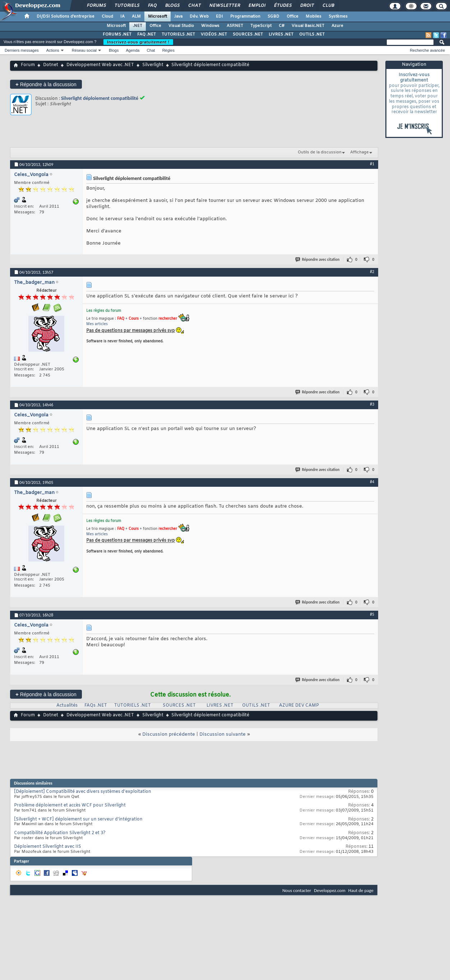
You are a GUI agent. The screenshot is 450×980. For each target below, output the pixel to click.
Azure (337, 26)
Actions (53, 50)
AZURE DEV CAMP (299, 706)
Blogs (172, 6)
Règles (168, 50)
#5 (372, 614)
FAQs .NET (96, 706)
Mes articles (97, 324)
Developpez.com (330, 890)
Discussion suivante (222, 734)
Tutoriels (127, 6)
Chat (194, 6)
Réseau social (84, 50)
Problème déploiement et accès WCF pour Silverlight (70, 805)
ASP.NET (235, 26)
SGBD (273, 17)
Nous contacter (297, 890)
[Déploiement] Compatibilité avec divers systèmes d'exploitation (83, 792)
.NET (138, 26)
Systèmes (338, 17)
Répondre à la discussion (46, 84)
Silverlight (153, 65)
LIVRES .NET (281, 34)
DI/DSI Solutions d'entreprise (66, 17)
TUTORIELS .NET (178, 34)
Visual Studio (181, 26)
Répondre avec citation (318, 260)
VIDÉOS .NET (214, 34)
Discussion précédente (169, 734)
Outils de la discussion (320, 152)
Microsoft (157, 17)
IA (122, 17)
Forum (28, 65)
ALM (136, 17)
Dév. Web (199, 17)
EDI (219, 17)
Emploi (257, 6)
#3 (372, 404)
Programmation (245, 17)
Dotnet (51, 65)
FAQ (152, 6)
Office (293, 17)
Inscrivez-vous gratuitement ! (138, 42)
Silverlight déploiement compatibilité (100, 98)
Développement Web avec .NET (100, 65)
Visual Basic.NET (308, 26)
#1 (372, 164)
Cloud (107, 17)
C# (282, 26)
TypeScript (261, 26)
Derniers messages (22, 50)
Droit (307, 6)
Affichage (359, 152)
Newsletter (224, 6)
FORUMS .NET (117, 34)
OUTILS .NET (312, 34)
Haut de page (361, 890)
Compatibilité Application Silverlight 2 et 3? (60, 833)
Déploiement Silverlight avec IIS (48, 847)
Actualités (67, 706)
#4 (372, 482)
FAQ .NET (147, 34)
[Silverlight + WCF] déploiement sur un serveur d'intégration (78, 819)
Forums (96, 6)
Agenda (133, 50)
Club (328, 6)
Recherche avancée (427, 50)
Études (282, 6)
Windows (210, 26)
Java (178, 17)
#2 (372, 272)
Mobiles (314, 17)
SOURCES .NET (248, 34)
